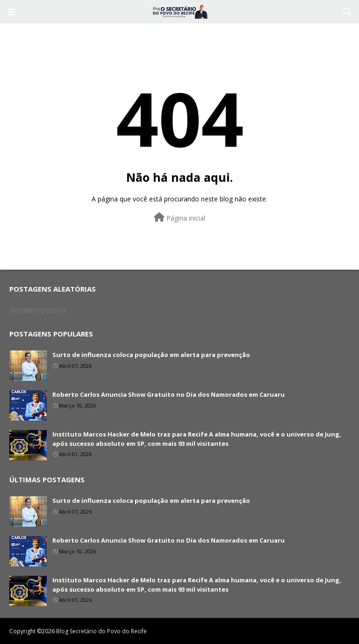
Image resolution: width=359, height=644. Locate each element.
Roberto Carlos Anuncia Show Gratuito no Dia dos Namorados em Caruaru (169, 394)
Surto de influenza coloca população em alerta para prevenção (151, 355)
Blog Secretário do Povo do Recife (101, 631)
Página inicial (179, 218)
